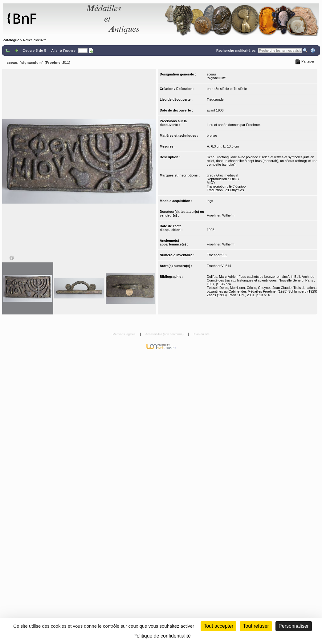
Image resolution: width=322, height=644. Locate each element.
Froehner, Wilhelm (220, 215)
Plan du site (202, 334)
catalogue (11, 40)
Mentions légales (124, 334)
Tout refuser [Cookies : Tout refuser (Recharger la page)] (256, 626)
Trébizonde (215, 99)
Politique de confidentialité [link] (162, 636)
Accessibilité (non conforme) (165, 334)
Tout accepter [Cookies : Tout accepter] (218, 626)
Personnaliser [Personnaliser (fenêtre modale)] (294, 626)
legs (210, 201)
